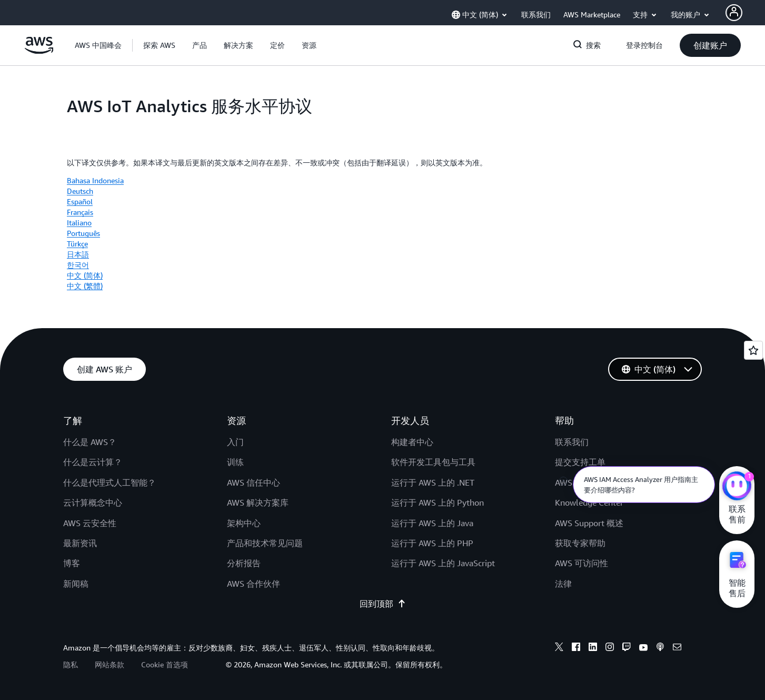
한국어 (78, 265)
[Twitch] (627, 648)
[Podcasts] (660, 648)
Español (80, 201)
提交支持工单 (580, 462)
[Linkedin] (593, 648)
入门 (235, 442)
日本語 (78, 254)
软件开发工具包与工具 (433, 462)
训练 (235, 462)
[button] (159, 45)
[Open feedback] (753, 350)
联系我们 (572, 442)
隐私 (71, 664)
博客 (72, 563)
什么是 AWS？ (90, 442)
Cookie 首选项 (165, 664)
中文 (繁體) (85, 286)
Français (80, 212)
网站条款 (110, 664)
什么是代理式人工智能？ (110, 482)
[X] (559, 648)
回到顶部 (383, 604)
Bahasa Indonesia (95, 180)
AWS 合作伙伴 (254, 584)
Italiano (79, 223)
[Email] (677, 648)
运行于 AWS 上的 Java (432, 523)
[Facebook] (576, 648)
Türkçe (77, 244)
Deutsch (80, 191)
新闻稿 (76, 584)
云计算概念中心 (93, 502)
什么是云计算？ (93, 462)
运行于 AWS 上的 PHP (432, 543)
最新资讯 (80, 543)
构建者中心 (412, 442)
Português (83, 233)
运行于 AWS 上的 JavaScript (443, 563)
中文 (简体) (85, 275)
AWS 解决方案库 (258, 502)
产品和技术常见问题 (265, 543)
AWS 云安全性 (90, 523)
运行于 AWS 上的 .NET (433, 482)
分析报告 (244, 563)
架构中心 (244, 523)
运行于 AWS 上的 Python (438, 502)
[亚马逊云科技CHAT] (737, 487)
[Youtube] (643, 648)
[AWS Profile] (734, 13)
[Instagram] (610, 648)
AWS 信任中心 (254, 482)
